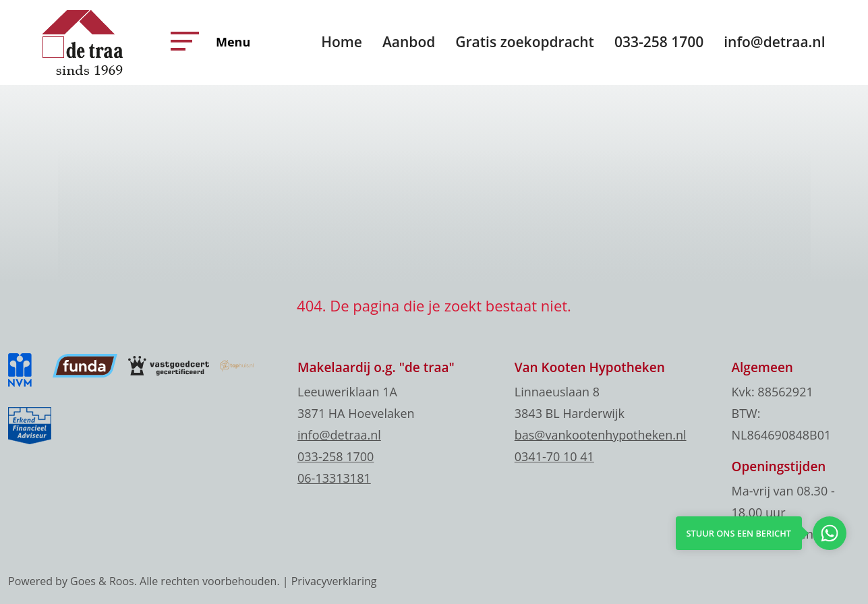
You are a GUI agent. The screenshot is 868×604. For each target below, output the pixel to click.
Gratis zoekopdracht (525, 42)
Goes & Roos (102, 581)
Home (342, 42)
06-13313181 (334, 478)
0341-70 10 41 (554, 456)
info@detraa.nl (774, 42)
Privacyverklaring (334, 581)
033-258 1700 (659, 42)
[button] (181, 41)
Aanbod (409, 42)
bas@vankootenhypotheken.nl (601, 435)
